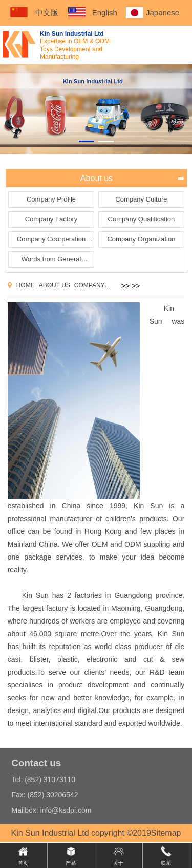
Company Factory (51, 219)
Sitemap (166, 833)
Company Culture (141, 199)
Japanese (163, 13)
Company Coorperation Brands (51, 241)
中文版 (47, 13)
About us (55, 285)
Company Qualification (142, 219)
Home (26, 285)
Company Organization (141, 239)
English (105, 13)
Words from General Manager (51, 261)
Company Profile (51, 199)
